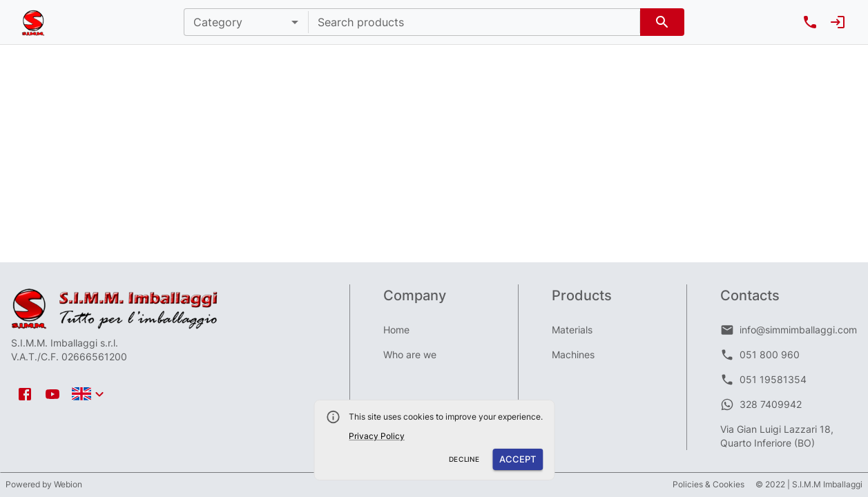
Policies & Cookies (708, 484)
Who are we (410, 354)
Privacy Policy (377, 436)
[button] (246, 22)
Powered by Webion (44, 484)
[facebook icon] (25, 394)
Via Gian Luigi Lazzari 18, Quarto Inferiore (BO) (777, 436)
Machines (573, 354)
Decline (464, 459)
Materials (572, 330)
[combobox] (474, 22)
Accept (518, 459)
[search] (662, 22)
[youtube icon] (52, 394)
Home (396, 330)
